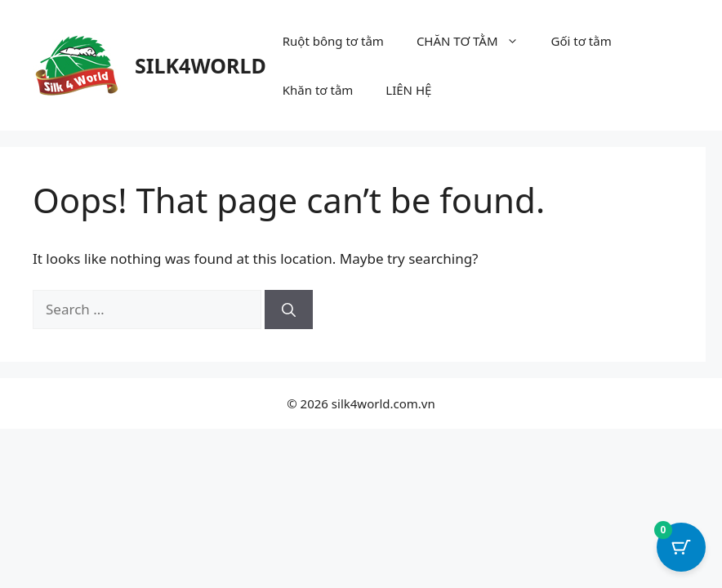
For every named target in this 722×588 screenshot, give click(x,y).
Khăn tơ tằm (318, 90)
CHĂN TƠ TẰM (476, 41)
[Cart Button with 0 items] (681, 547)
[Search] (289, 310)
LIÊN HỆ (408, 90)
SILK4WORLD (201, 65)
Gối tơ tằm (582, 41)
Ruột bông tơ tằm (333, 41)
